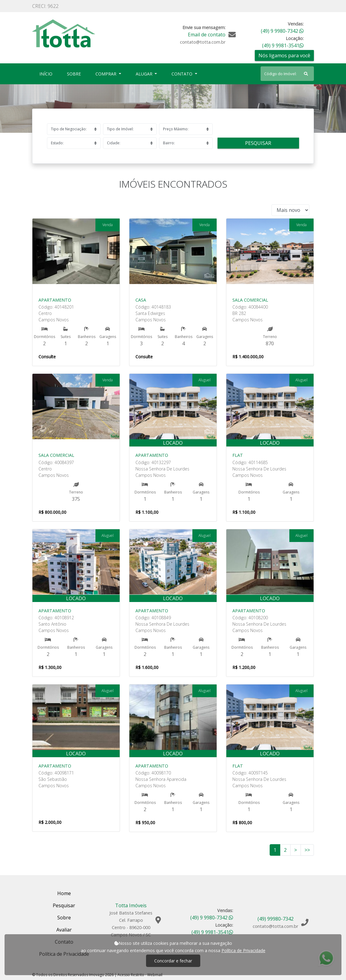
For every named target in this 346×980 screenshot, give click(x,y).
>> (307, 850)
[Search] (287, 74)
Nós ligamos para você (284, 55)
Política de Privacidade (243, 950)
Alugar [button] (145, 74)
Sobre (75, 74)
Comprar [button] (106, 74)
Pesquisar (258, 143)
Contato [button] (183, 74)
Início (47, 74)
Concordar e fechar (173, 961)
